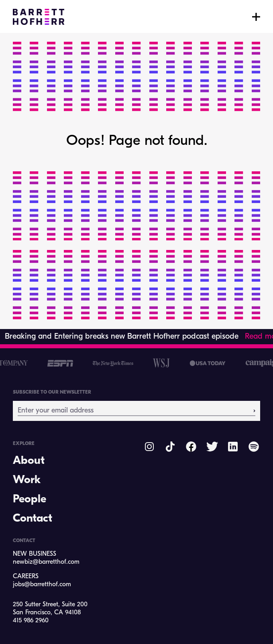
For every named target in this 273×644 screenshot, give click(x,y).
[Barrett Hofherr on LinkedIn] (233, 447)
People (30, 500)
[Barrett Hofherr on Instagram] (149, 447)
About (29, 461)
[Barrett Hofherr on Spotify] (254, 447)
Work (27, 480)
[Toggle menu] (256, 17)
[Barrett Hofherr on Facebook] (191, 447)
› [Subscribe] (254, 410)
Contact (33, 519)
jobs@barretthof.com (42, 585)
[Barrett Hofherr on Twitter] (212, 447)
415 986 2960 (31, 621)
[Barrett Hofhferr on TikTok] (170, 447)
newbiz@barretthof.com (46, 562)
